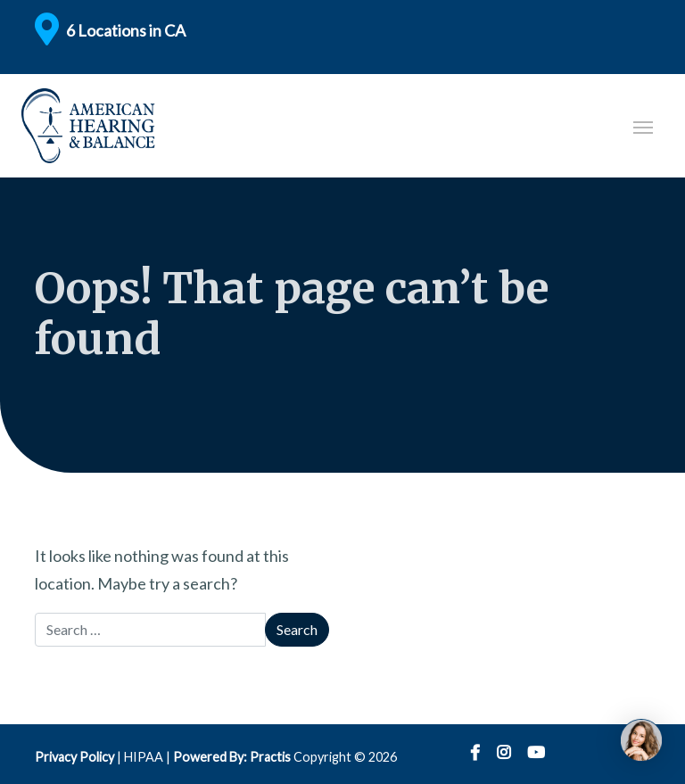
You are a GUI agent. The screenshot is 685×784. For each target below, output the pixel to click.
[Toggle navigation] (643, 126)
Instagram (503, 753)
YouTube (536, 753)
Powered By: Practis (232, 757)
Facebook (475, 753)
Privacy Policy (74, 757)
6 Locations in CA (126, 30)
